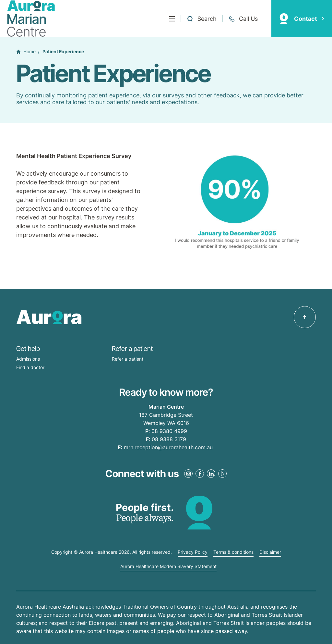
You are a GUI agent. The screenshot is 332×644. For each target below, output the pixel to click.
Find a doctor (30, 367)
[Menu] (172, 19)
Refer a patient (128, 359)
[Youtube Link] (222, 474)
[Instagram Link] (188, 474)
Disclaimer (270, 552)
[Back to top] (305, 317)
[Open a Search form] (202, 19)
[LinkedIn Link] (211, 474)
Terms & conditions (233, 552)
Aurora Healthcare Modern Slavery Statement (168, 566)
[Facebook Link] (200, 474)
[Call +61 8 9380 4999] (243, 19)
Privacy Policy (193, 552)
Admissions (28, 359)
